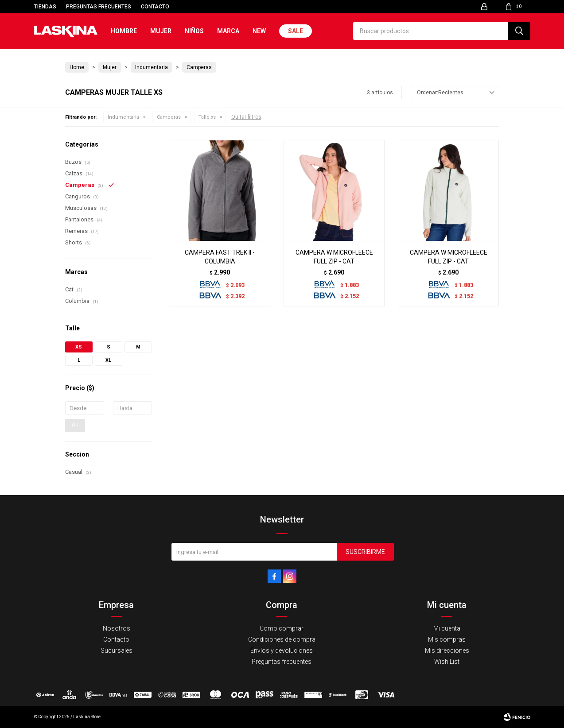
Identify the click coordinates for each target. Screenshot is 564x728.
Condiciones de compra (282, 639)
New (259, 31)
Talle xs (207, 117)
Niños (194, 31)
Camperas (169, 117)
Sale (296, 31)
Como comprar (282, 628)
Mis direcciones (447, 651)
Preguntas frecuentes (99, 7)
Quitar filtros (246, 117)
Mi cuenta (447, 628)
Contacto (155, 7)
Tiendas (45, 7)
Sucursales (117, 651)
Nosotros (117, 628)
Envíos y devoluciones (282, 651)
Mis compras (447, 639)
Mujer (161, 31)
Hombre (124, 31)
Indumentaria (123, 117)
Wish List (447, 662)
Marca (228, 31)
